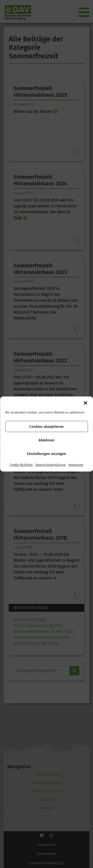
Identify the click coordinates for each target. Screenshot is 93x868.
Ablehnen (46, 440)
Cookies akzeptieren (46, 427)
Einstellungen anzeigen (47, 454)
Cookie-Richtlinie (21, 465)
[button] (85, 403)
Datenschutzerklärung (50, 465)
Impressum (76, 465)
